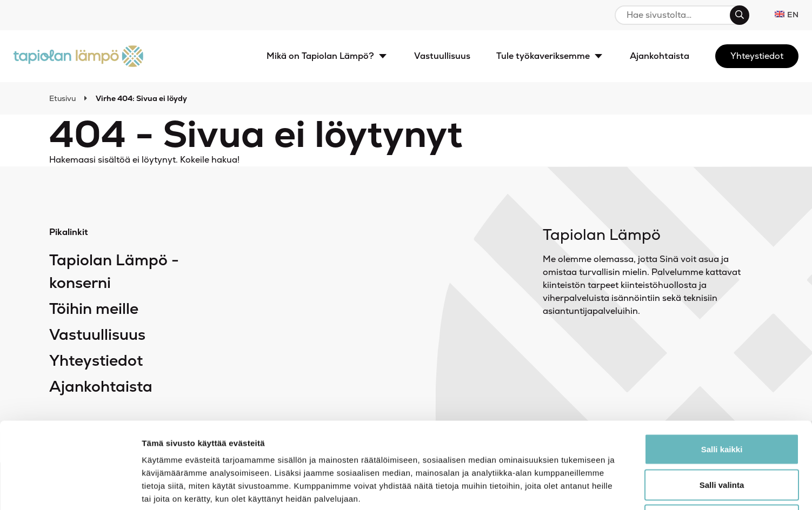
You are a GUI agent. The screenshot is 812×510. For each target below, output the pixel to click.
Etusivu (62, 98)
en (787, 15)
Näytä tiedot (578, 489)
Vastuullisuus (97, 334)
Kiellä (722, 439)
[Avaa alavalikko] (383, 56)
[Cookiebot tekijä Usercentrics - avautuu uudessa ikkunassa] (70, 489)
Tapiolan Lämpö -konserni (114, 271)
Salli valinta (722, 404)
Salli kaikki (722, 368)
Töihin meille (94, 308)
